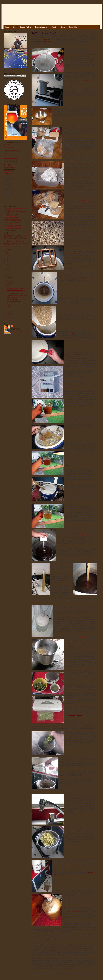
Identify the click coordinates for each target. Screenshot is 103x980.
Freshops (80, 715)
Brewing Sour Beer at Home (11, 210)
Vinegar (5, 246)
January (9, 315)
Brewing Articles (41, 27)
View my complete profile (17, 332)
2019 (7, 259)
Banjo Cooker (84, 637)
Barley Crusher (85, 201)
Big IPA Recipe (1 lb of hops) (12, 214)
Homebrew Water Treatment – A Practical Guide (16, 211)
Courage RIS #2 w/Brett (9, 166)
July (8, 286)
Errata (5, 154)
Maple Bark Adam (8, 172)
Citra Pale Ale (46, 39)
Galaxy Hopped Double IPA (11, 217)
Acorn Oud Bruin (8, 164)
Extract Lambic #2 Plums (10, 169)
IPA (5, 238)
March (9, 312)
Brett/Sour (8, 235)
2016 (7, 264)
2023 (7, 253)
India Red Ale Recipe (10, 224)
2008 (7, 319)
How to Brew (48, 41)
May (8, 308)
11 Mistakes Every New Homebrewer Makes (15, 208)
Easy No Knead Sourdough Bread (13, 222)
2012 (7, 272)
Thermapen (71, 333)
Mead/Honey (10, 242)
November (10, 279)
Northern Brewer (76, 253)
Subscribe (54, 27)
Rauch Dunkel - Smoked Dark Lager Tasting (17, 296)
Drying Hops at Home (11, 230)
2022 (7, 255)
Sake (19, 245)
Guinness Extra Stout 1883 (10, 167)
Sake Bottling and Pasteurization (14, 301)
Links (63, 27)
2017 (7, 262)
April (8, 310)
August (9, 284)
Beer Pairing (23, 245)
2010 (7, 275)
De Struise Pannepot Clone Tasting (15, 292)
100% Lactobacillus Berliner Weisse (13, 221)
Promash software (88, 80)
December (9, 277)
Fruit (18, 235)
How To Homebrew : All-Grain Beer (14, 225)
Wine (26, 240)
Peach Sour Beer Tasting (12, 299)
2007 (7, 321)
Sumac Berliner (8, 174)
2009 (7, 317)
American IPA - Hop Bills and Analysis (14, 227)
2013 (7, 270)
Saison (10, 238)
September (10, 283)
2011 (7, 273)
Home (7, 27)
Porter (21, 240)
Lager (8, 240)
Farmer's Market (13, 245)
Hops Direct (72, 715)
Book (14, 27)
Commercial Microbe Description (12, 151)
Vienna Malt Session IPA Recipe (12, 219)
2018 (7, 261)
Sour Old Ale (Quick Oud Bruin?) (14, 294)
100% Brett (14, 240)
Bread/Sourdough (20, 242)
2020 (7, 257)
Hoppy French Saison (10, 213)
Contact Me (73, 27)
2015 (7, 266)
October (9, 281)
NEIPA (16, 238)
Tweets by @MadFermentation (11, 158)
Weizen (6, 245)
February (9, 314)
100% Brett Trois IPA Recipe (12, 216)
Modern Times (20, 237)
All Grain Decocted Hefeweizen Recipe (16, 290)
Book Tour (6, 144)
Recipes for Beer (26, 27)
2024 (7, 251)
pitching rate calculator (73, 912)
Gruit (24, 243)
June (8, 306)
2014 (7, 268)
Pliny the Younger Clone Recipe (13, 228)
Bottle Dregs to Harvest (9, 147)
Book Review (24, 238)
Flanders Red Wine (8, 170)
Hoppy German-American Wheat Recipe (16, 288)
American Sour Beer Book (10, 243)
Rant (19, 243)
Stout (12, 237)
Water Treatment (83, 534)
